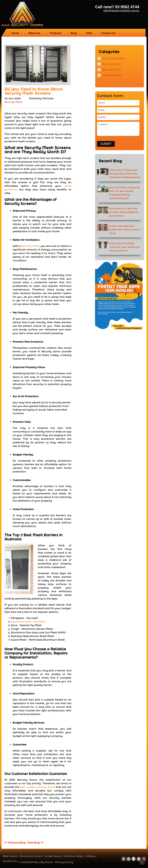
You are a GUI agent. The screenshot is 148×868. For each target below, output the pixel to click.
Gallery (90, 856)
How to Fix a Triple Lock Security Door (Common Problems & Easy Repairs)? (125, 174)
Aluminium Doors (31, 856)
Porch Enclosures (113, 58)
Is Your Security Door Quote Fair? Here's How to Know (124, 230)
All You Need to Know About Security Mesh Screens (34, 91)
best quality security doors (37, 787)
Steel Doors (10, 856)
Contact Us (10, 861)
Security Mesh (13, 102)
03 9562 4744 (127, 7)
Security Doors (112, 64)
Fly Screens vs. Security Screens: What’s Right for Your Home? (124, 212)
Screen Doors (53, 856)
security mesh (30, 246)
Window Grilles (112, 75)
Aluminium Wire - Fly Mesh (28, 622)
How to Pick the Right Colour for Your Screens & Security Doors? (124, 247)
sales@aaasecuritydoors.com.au (121, 10)
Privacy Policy (64, 862)
